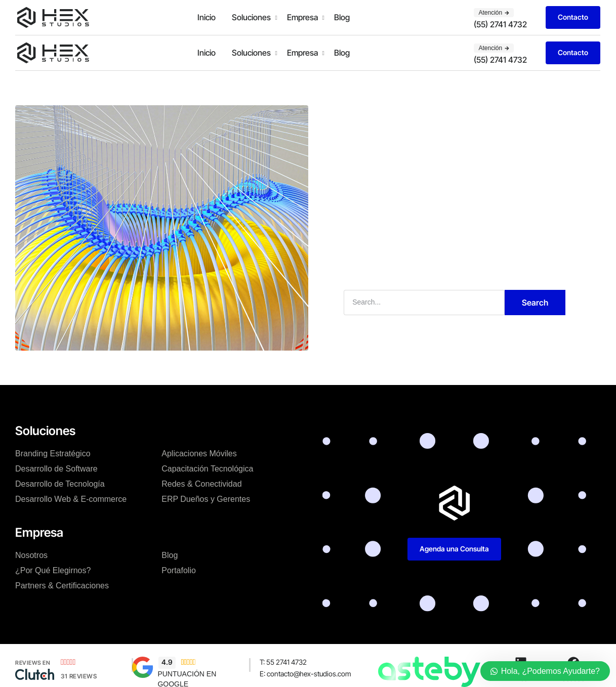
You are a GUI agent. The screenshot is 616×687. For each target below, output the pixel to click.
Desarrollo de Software (56, 469)
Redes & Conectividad (201, 484)
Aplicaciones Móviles (199, 454)
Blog (342, 17)
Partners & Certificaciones (62, 586)
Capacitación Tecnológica (207, 469)
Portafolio (179, 570)
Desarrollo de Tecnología (60, 484)
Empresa (302, 17)
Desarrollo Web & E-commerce (71, 499)
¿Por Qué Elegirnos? (53, 570)
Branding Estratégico (53, 454)
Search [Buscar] (535, 303)
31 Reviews (79, 676)
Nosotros (31, 555)
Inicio (207, 17)
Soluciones (251, 17)
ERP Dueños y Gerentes (206, 499)
